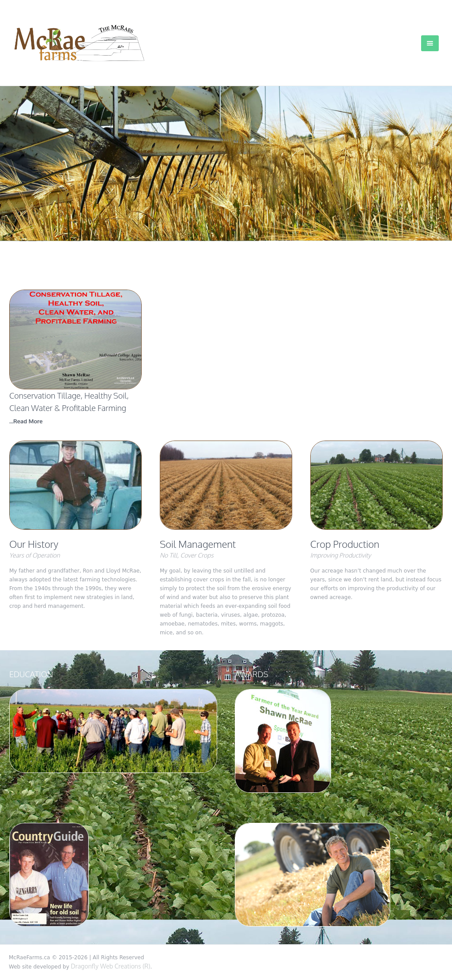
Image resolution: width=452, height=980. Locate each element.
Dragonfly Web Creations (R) (111, 966)
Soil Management (198, 544)
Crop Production (345, 544)
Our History (34, 544)
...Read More (26, 421)
